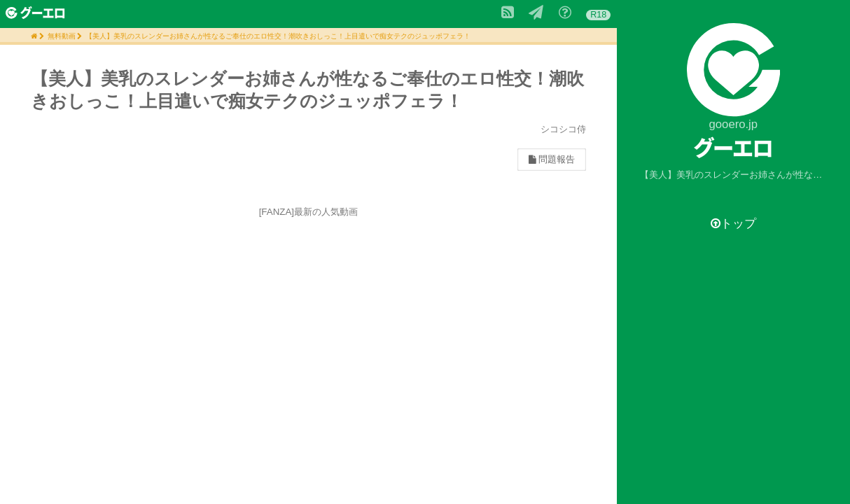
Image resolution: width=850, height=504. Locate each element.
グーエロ (733, 147)
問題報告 (552, 160)
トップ (733, 224)
